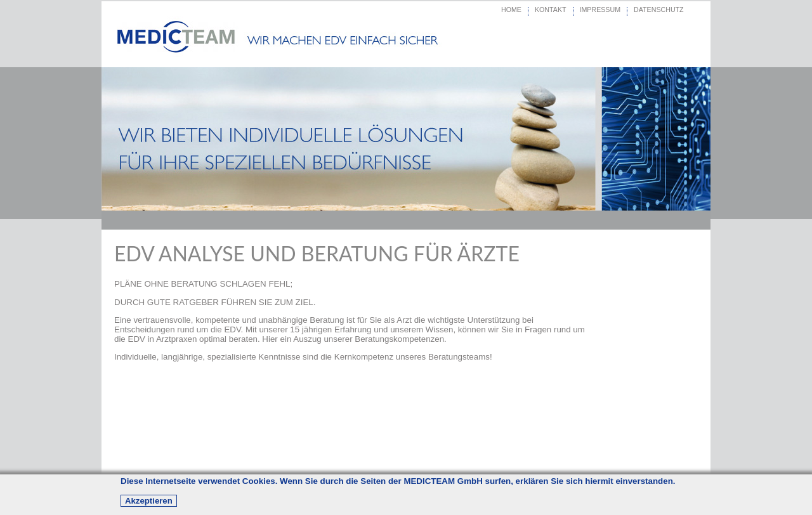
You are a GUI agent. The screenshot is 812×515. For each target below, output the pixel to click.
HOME (511, 10)
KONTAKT (551, 10)
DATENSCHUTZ (659, 10)
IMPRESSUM (600, 10)
